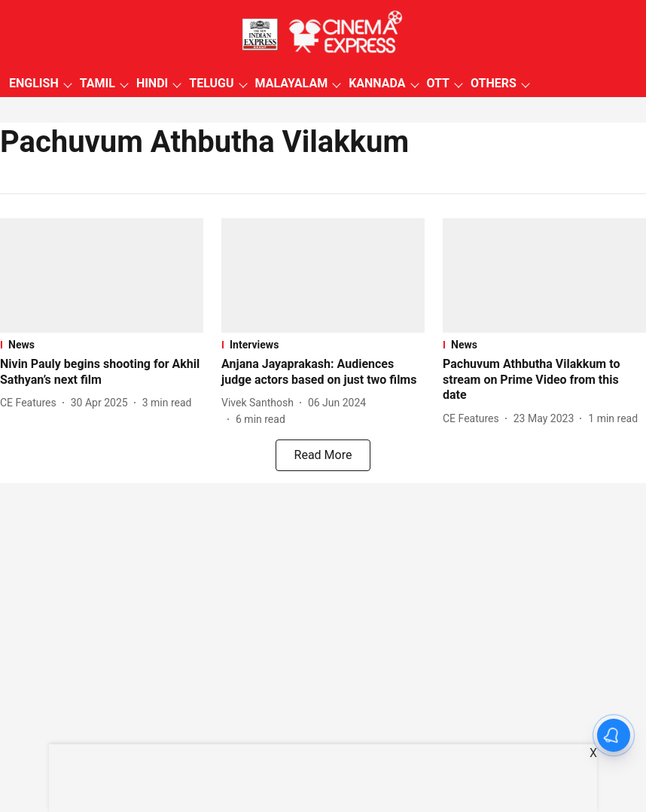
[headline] (102, 373)
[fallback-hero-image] (102, 275)
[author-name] (31, 403)
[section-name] (102, 345)
